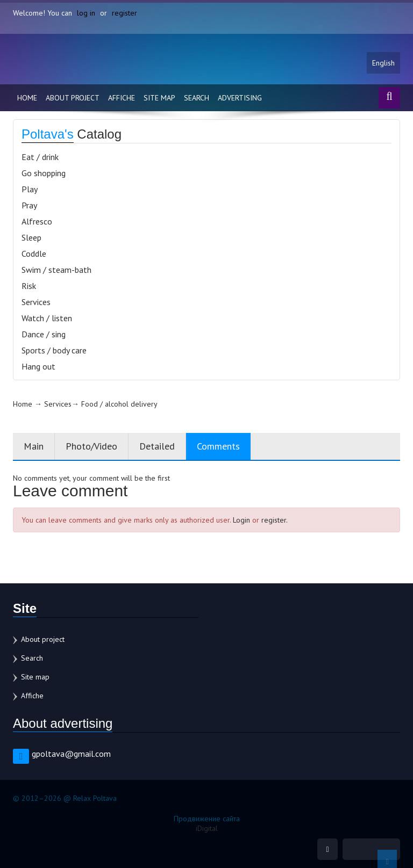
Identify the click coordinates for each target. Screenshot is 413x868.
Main (34, 446)
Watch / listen (47, 318)
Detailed (157, 446)
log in (86, 13)
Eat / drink (40, 157)
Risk (29, 286)
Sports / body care (54, 350)
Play (30, 189)
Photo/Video (91, 446)
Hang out (38, 366)
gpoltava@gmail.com (71, 754)
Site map (159, 98)
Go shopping (44, 173)
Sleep (31, 237)
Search (197, 98)
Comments (218, 446)
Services (36, 302)
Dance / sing (44, 334)
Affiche (122, 98)
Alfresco (37, 221)
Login (241, 520)
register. (275, 520)
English (383, 63)
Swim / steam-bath (56, 270)
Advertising (240, 98)
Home (27, 98)
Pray (29, 205)
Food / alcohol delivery (119, 404)
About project (73, 98)
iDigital (207, 828)
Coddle (34, 254)
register (124, 13)
